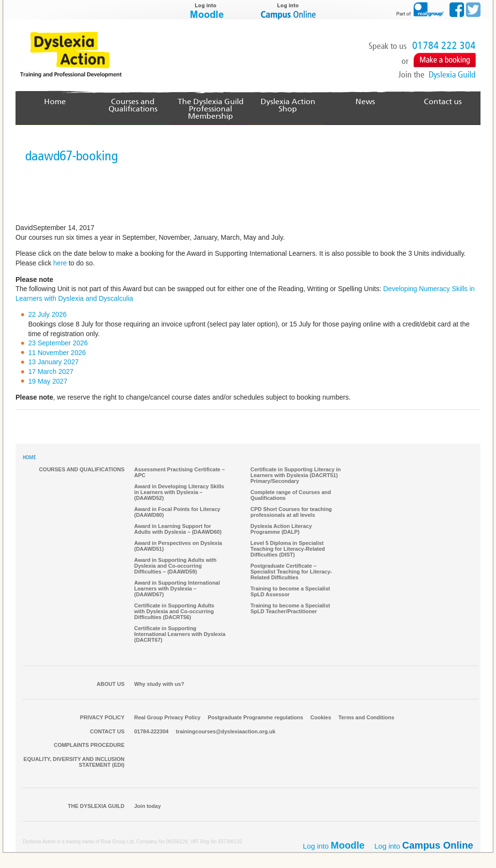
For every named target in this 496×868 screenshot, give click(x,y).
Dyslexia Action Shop (288, 101)
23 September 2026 (58, 343)
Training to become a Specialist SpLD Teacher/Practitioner (290, 609)
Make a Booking (445, 60)
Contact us (443, 101)
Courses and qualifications (82, 470)
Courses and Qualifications (133, 105)
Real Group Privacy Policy (167, 718)
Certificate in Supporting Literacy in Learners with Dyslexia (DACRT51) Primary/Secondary (295, 476)
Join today (147, 806)
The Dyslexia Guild (96, 806)
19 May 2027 (48, 382)
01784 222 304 (444, 46)
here (60, 263)
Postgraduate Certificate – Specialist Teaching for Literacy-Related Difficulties (291, 572)
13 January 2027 (53, 362)
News (365, 101)
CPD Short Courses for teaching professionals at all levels (291, 512)
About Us (111, 684)
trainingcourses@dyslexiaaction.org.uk (226, 732)
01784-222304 (151, 732)
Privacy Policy (102, 718)
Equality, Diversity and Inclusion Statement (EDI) (74, 762)
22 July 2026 (47, 315)
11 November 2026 (57, 353)
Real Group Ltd (117, 842)
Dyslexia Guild (452, 75)
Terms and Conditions (366, 718)
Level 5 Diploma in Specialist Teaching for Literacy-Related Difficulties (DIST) (288, 549)
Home (55, 101)
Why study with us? (159, 684)
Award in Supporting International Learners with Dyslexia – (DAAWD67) (177, 589)
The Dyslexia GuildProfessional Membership (210, 109)
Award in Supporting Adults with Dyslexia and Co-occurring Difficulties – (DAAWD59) (175, 566)
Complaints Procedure (89, 745)
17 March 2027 (51, 372)
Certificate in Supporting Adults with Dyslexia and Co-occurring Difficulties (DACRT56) (174, 612)
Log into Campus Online (289, 10)
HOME (29, 458)
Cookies (321, 718)
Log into (424, 846)
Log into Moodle (207, 10)
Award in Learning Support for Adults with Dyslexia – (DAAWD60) (178, 529)
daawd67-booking (71, 156)
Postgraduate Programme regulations (256, 718)
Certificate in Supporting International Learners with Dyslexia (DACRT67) (180, 635)
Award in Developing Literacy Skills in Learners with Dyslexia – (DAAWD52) (179, 493)
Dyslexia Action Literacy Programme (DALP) (281, 529)
